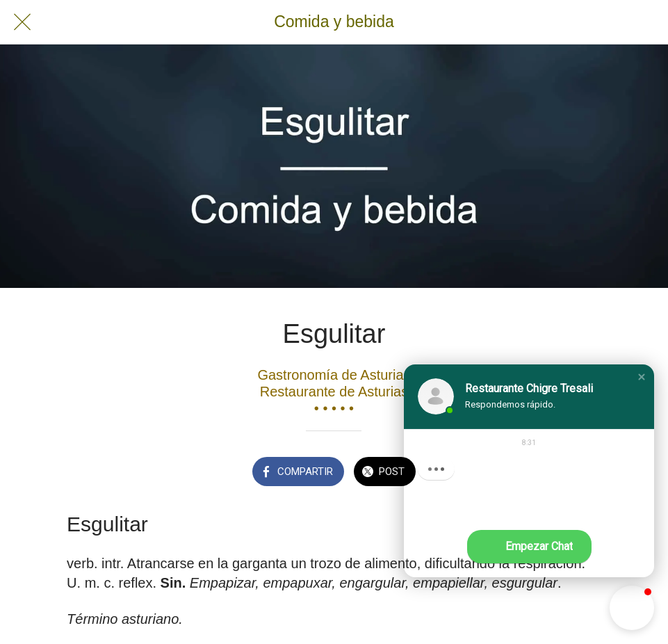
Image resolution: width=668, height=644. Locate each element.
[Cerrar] (22, 22)
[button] (642, 377)
